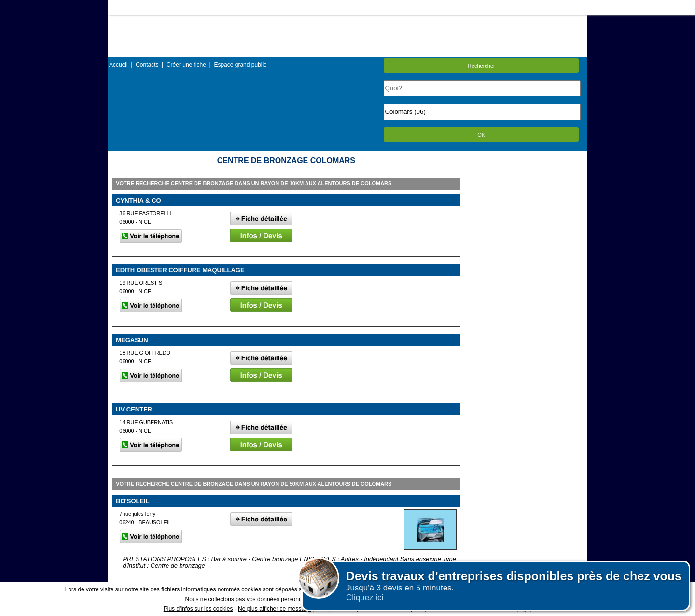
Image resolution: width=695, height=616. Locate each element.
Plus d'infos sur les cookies (198, 609)
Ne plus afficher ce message (274, 609)
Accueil (118, 65)
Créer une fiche (186, 65)
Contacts (147, 65)
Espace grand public (240, 65)
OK (481, 135)
